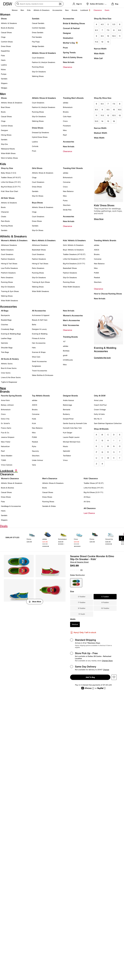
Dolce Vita (5, 419)
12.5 (114, 115)
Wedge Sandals (38, 46)
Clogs (3, 37)
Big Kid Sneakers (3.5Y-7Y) (74, 264)
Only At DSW (100, 396)
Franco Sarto (6, 428)
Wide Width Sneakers (9, 300)
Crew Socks (6, 373)
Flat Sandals (37, 37)
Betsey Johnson (7, 405)
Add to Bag (90, 677)
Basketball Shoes (39, 250)
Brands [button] (74, 10)
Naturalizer (5, 446)
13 (108, 42)
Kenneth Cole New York (72, 428)
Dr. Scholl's (5, 423)
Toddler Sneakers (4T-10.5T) (74, 254)
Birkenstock (68, 107)
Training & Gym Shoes (10, 291)
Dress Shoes (6, 46)
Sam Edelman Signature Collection (108, 423)
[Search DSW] (39, 4)
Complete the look (102, 358)
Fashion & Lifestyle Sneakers (44, 62)
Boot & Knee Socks (9, 368)
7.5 (108, 30)
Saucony (35, 451)
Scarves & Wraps (39, 352)
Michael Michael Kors (72, 442)
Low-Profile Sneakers (9, 268)
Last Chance (89, 513)
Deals (107, 10)
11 (120, 36)
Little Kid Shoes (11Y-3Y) (11, 182)
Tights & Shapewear (9, 382)
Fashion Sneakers (8, 259)
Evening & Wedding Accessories (105, 349)
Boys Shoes (37, 203)
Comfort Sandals (39, 28)
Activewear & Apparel (41, 315)
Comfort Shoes (7, 42)
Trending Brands (70, 337)
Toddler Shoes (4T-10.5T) (11, 177)
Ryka (34, 446)
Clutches (4, 325)
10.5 (114, 36)
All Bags (5, 311)
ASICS (97, 250)
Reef (65, 135)
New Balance (68, 191)
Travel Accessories (39, 371)
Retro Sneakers (7, 277)
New (67, 10)
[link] (32, 539)
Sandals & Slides (49, 506)
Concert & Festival (71, 28)
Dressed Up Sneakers (40, 132)
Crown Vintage (100, 409)
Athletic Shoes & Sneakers (44, 53)
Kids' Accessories (71, 325)
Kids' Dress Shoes (104, 205)
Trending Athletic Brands (105, 240)
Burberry (66, 414)
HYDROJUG (68, 360)
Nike (65, 130)
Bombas (66, 351)
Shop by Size (7, 168)
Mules (3, 69)
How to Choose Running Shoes (108, 294)
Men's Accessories (71, 320)
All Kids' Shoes (8, 198)
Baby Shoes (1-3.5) (9, 173)
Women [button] (15, 10)
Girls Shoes (37, 168)
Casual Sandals (38, 23)
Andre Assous (68, 400)
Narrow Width (100, 49)
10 (108, 36)
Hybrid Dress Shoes (40, 137)
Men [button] (22, 10)
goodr (65, 355)
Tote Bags (5, 352)
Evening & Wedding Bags (11, 334)
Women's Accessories (73, 315)
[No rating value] (75, 570)
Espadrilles (5, 51)
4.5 (102, 24)
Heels (3, 60)
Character (5, 212)
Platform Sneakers (8, 273)
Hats (34, 348)
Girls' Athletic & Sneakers (73, 245)
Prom (65, 48)
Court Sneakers (38, 58)
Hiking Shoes (6, 135)
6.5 (96, 30)
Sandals (4, 79)
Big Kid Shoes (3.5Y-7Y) (11, 187)
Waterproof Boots (8, 149)
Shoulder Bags (7, 348)
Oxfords (35, 146)
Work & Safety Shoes (73, 57)
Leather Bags (6, 338)
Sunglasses (36, 366)
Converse (67, 182)
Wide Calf (98, 58)
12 (102, 42)
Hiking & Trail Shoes (9, 264)
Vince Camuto (7, 465)
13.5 (96, 121)
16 (114, 121)
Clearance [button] (98, 10)
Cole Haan (67, 116)
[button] (114, 677)
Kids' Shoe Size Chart (10, 191)
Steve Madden (7, 456)
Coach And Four (100, 405)
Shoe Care (36, 357)
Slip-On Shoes (38, 196)
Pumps (4, 74)
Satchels (4, 343)
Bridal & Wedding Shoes (74, 23)
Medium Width (101, 133)
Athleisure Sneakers (9, 245)
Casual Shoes (6, 32)
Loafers (4, 65)
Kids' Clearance (91, 478)
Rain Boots (5, 221)
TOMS (3, 460)
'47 (64, 341)
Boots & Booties (7, 28)
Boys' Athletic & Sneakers (73, 250)
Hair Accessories (39, 343)
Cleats (4, 216)
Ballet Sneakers (7, 250)
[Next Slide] (121, 538)
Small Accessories (39, 361)
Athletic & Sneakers (9, 23)
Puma (65, 200)
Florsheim (67, 126)
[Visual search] (60, 4)
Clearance (68, 67)
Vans (34, 465)
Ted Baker (67, 456)
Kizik (34, 423)
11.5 (96, 42)
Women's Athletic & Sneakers (14, 240)
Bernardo (67, 409)
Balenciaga (67, 405)
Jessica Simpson (8, 437)
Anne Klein (5, 400)
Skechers (67, 205)
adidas (66, 103)
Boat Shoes (6, 107)
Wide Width (99, 53)
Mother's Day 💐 (70, 43)
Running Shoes (38, 67)
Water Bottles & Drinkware (43, 375)
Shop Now (99, 219)
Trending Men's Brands (73, 98)
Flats (3, 55)
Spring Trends (69, 52)
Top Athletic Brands (41, 396)
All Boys (87, 497)
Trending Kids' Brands (73, 168)
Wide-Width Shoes (8, 153)
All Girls (87, 502)
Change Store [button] (107, 661)
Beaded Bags (6, 320)
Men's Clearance (50, 478)
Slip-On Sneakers (39, 72)
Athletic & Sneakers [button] (41, 10)
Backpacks (5, 315)
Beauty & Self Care (40, 320)
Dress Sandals (38, 32)
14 (102, 121)
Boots (3, 112)
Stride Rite (67, 210)
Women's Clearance (10, 478)
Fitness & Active (39, 338)
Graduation (68, 38)
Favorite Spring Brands (11, 396)
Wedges (4, 88)
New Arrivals (69, 62)
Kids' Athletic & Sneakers (74, 240)
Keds (34, 419)
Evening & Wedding (40, 334)
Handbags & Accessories (11, 506)
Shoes (4, 19)
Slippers (4, 83)
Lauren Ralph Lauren (71, 437)
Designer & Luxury (39, 329)
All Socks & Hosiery (10, 359)
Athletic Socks (7, 364)
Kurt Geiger (68, 433)
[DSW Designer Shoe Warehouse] (8, 4)
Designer (67, 33)
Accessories (68, 19)
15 (108, 121)
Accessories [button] (57, 10)
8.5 (120, 30)
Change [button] (106, 670)
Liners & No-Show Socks (11, 377)
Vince (65, 460)
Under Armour (37, 460)
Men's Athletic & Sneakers (44, 240)
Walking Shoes (38, 76)
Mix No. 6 (98, 419)
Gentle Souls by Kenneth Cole (75, 423)
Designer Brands (70, 396)
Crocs (65, 121)
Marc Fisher (6, 442)
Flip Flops (36, 42)
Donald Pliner (68, 419)
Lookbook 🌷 (85, 10)
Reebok (97, 277)
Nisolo (65, 446)
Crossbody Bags (7, 329)
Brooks (66, 112)
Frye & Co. (5, 433)
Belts (34, 325)
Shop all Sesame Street (79, 562)
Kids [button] (29, 10)
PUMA (96, 273)
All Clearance (90, 508)
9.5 (102, 36)
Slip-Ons (4, 144)
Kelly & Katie (99, 414)
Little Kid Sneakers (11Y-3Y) (74, 259)
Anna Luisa (98, 400)
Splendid (66, 451)
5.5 (114, 24)
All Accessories (39, 311)
